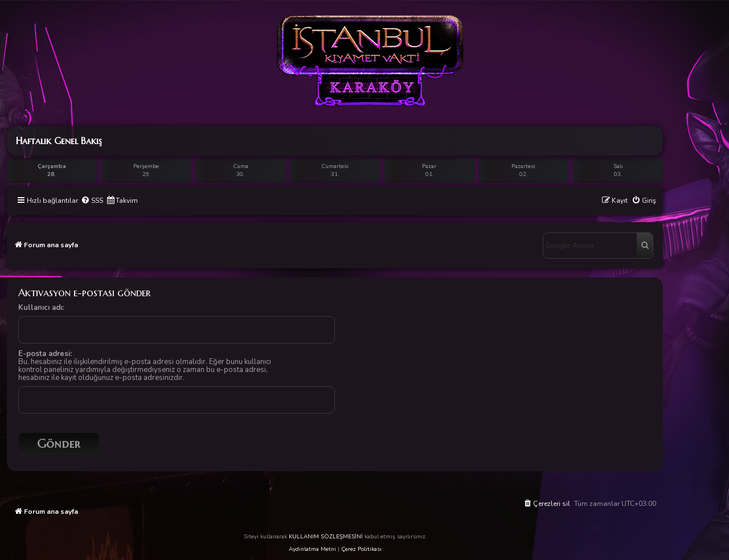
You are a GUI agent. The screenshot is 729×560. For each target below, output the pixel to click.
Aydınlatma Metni (312, 549)
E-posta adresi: (45, 354)
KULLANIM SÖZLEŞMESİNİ (326, 537)
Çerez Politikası (361, 549)
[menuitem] (92, 201)
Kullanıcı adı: (41, 308)
